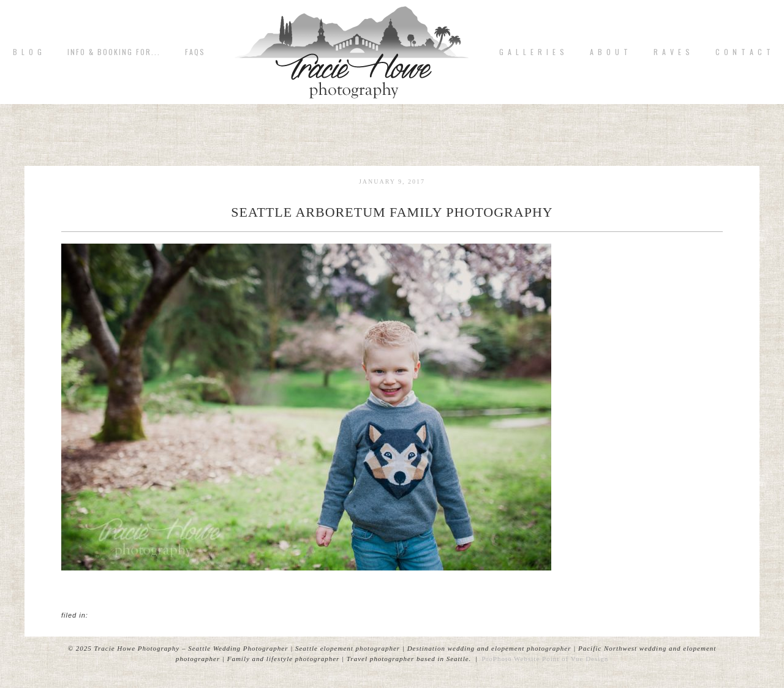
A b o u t (609, 52)
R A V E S (672, 52)
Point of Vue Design (575, 659)
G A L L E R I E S (532, 52)
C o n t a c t (744, 52)
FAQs (195, 52)
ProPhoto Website (511, 659)
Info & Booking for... (114, 52)
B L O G (28, 52)
